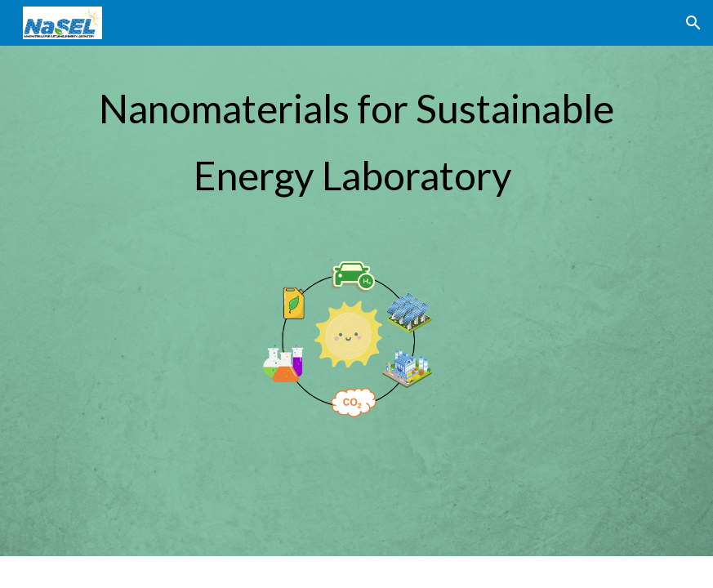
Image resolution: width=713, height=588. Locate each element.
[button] (693, 23)
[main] (357, 135)
